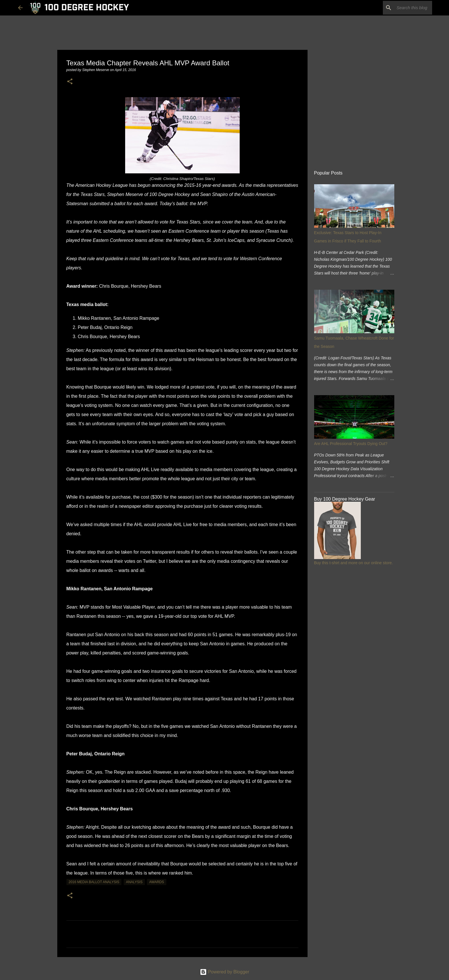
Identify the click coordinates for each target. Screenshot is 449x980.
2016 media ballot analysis (94, 882)
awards (157, 882)
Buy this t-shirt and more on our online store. (354, 563)
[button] (70, 82)
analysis (134, 882)
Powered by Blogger (225, 972)
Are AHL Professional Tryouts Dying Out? (351, 444)
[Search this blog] (402, 8)
